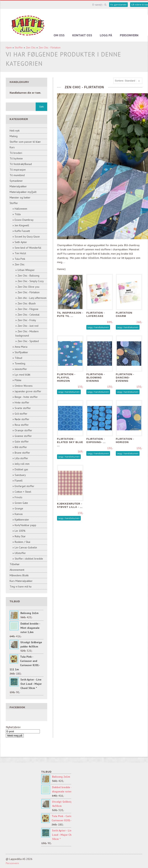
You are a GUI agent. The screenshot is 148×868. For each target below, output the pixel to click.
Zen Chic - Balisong (28, 276)
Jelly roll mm (22, 464)
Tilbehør (15, 564)
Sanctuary (20, 475)
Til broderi (16, 153)
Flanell (19, 481)
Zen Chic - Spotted (28, 341)
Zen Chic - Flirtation (50, 47)
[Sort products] (128, 81)
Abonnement (17, 570)
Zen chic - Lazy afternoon (32, 298)
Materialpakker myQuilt (23, 192)
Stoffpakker (21, 352)
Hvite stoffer (22, 402)
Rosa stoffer (22, 425)
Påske (18, 380)
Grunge (19, 508)
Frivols (18, 497)
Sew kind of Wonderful (28, 248)
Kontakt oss (82, 35)
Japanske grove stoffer (28, 391)
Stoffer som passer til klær (25, 142)
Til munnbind (17, 175)
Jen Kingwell (22, 225)
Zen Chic (31, 47)
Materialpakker (18, 186)
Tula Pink (20, 259)
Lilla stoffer (21, 458)
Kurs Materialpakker (21, 581)
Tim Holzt (20, 253)
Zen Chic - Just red (28, 326)
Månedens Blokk (19, 575)
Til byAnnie (16, 158)
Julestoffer (21, 369)
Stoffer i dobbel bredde (29, 559)
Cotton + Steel (23, 492)
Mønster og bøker (20, 197)
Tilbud (18, 358)
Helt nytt (15, 131)
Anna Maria (21, 347)
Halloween (21, 209)
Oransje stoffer (23, 430)
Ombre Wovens (24, 386)
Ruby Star (20, 536)
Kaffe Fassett (22, 231)
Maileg (14, 136)
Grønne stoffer (23, 436)
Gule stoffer (22, 441)
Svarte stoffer (23, 408)
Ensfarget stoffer (24, 486)
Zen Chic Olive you (28, 287)
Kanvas (19, 514)
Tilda (18, 214)
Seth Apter (21, 242)
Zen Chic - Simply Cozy (31, 281)
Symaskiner (16, 181)
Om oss (59, 35)
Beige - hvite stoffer (26, 397)
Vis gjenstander (118, 5)
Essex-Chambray (24, 220)
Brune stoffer (22, 453)
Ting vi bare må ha (21, 586)
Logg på (106, 35)
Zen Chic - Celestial (29, 315)
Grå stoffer (21, 414)
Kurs (12, 147)
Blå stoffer (21, 447)
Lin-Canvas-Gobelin (26, 547)
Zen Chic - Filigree (28, 309)
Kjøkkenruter (22, 520)
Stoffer (19, 47)
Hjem (9, 47)
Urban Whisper (26, 270)
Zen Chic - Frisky (27, 320)
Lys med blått (22, 375)
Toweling (20, 363)
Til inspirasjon (18, 170)
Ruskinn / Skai (22, 542)
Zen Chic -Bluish (27, 303)
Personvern (129, 35)
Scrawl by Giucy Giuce (27, 237)
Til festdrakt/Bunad (21, 164)
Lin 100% (20, 531)
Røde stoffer (22, 419)
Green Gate (21, 503)
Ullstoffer (20, 553)
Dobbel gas (21, 469)
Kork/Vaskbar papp (25, 525)
